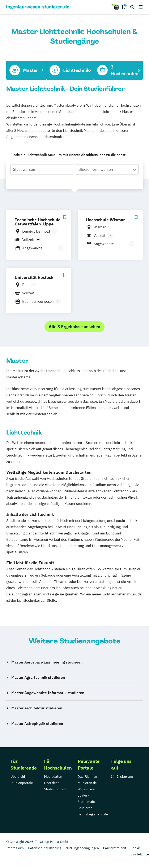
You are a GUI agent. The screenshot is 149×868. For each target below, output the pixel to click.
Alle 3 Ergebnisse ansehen (74, 327)
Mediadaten (53, 776)
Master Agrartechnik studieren (38, 677)
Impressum (15, 848)
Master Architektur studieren (37, 708)
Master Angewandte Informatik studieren (48, 693)
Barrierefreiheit (115, 848)
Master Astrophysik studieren (37, 724)
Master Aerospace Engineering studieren (47, 662)
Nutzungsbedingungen (82, 848)
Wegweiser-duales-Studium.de (87, 795)
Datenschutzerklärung (45, 848)
